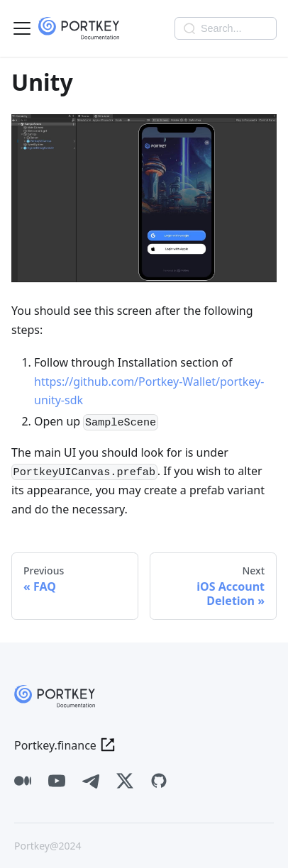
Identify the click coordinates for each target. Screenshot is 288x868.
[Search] (226, 28)
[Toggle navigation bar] (22, 28)
